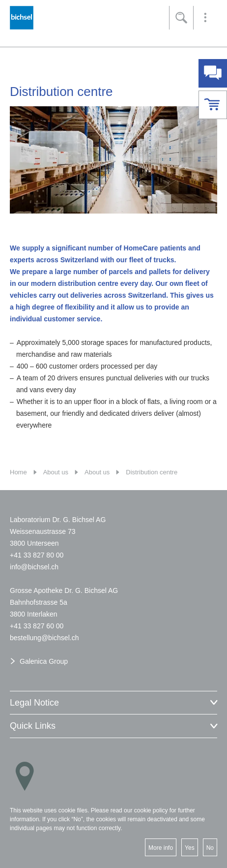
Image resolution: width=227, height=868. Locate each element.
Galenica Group (44, 661)
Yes (190, 848)
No (210, 848)
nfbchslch (34, 567)
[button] (205, 18)
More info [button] (161, 848)
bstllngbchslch (44, 638)
